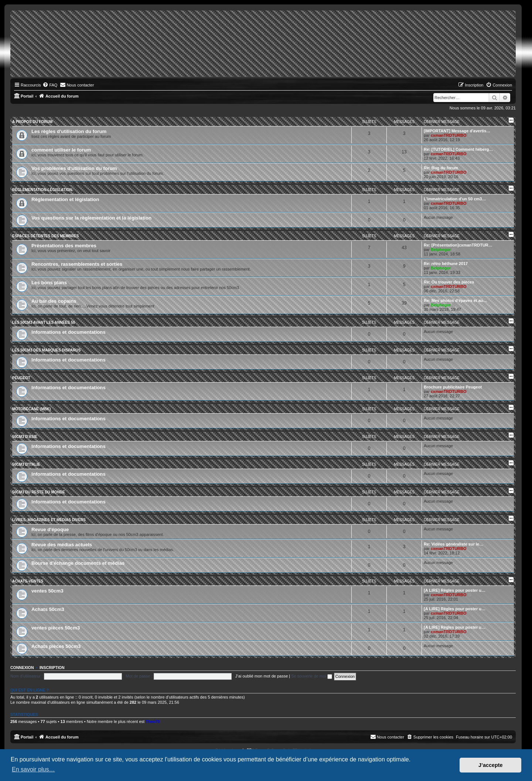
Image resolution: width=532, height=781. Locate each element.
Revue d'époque (50, 529)
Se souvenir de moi (311, 676)
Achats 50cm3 (48, 609)
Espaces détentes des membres (45, 236)
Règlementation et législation (65, 199)
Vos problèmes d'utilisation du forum (74, 168)
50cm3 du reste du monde (39, 492)
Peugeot (21, 378)
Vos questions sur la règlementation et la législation (91, 218)
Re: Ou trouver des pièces (449, 282)
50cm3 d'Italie (26, 464)
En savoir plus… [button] (33, 769)
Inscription (52, 668)
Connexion (22, 668)
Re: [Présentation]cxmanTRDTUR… (458, 245)
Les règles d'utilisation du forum (69, 131)
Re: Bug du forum (441, 168)
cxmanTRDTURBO (449, 135)
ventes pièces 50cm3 (56, 628)
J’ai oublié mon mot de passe (262, 676)
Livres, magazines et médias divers (49, 520)
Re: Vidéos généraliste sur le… (453, 544)
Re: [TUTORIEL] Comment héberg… (458, 149)
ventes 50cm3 (47, 591)
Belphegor (441, 249)
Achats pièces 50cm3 (56, 646)
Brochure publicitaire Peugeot (453, 387)
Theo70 (153, 721)
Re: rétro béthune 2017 (446, 264)
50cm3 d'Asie (25, 437)
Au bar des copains (54, 301)
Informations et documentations (69, 332)
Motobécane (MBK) (31, 409)
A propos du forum (32, 122)
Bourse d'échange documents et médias (78, 563)
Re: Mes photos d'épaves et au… (455, 300)
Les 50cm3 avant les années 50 (44, 322)
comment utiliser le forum (61, 150)
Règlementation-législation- (43, 190)
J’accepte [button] (491, 765)
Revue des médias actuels (62, 545)
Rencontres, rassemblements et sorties (77, 264)
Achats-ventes (28, 581)
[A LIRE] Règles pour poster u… (455, 590)
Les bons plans (49, 283)
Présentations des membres (64, 246)
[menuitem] (50, 85)
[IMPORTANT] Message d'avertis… (457, 131)
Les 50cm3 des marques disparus (46, 350)
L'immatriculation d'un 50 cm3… (455, 199)
